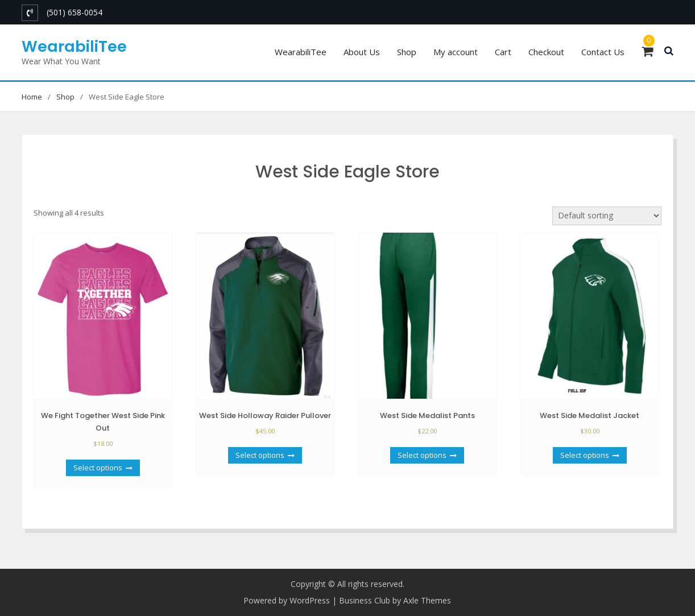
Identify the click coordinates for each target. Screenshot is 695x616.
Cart (503, 52)
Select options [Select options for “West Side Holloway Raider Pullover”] (260, 455)
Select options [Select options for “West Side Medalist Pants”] (422, 455)
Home (32, 97)
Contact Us (603, 52)
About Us (362, 52)
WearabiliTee (74, 46)
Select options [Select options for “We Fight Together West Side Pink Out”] (98, 468)
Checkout (546, 52)
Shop (407, 52)
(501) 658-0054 (75, 12)
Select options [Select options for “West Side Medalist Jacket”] (585, 455)
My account (456, 52)
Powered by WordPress (287, 600)
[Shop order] (607, 216)
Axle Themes (427, 600)
